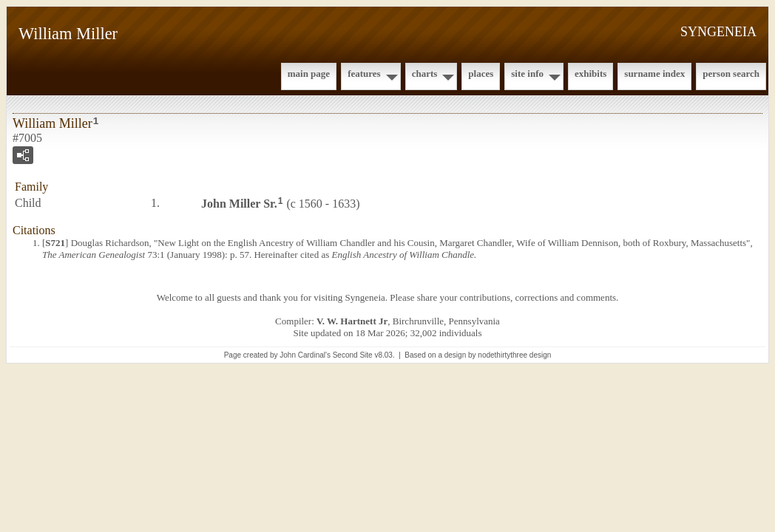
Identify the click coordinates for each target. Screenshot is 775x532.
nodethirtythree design (514, 355)
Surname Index (654, 74)
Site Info (527, 74)
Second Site (353, 355)
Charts (425, 74)
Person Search (731, 74)
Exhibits (590, 74)
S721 (55, 243)
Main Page (309, 74)
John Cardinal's (305, 355)
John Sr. (239, 204)
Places (481, 74)
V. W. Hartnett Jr (352, 321)
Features (364, 74)
